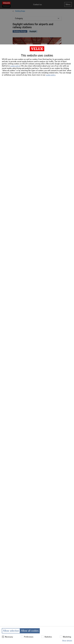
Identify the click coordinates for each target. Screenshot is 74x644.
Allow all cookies (30, 631)
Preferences (27, 637)
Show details (67, 641)
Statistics (47, 637)
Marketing (65, 637)
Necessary (7, 637)
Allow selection (11, 631)
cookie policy (15, 66)
